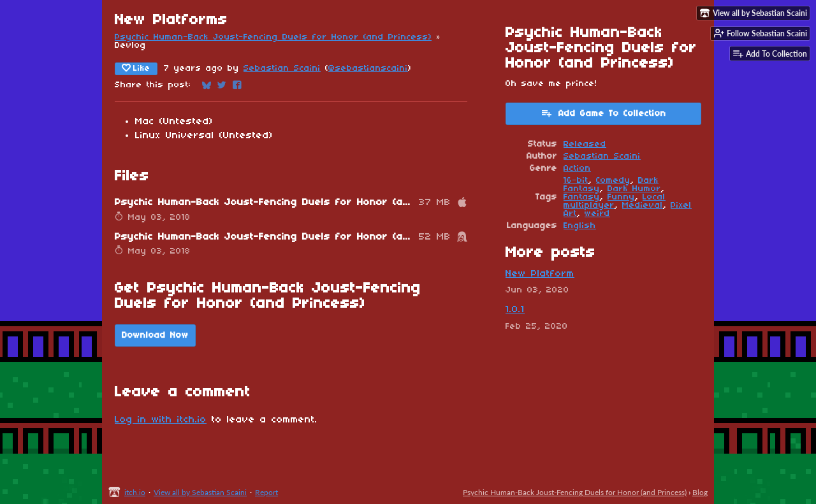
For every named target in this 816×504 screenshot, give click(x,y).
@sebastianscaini (368, 68)
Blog (700, 492)
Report (266, 492)
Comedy (613, 181)
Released (585, 144)
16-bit (576, 181)
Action (577, 169)
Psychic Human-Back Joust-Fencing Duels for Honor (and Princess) (273, 37)
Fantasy (582, 197)
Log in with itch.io (161, 420)
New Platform (540, 274)
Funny (621, 197)
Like (136, 68)
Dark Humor (634, 189)
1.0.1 (515, 310)
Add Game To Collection (603, 113)
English (580, 226)
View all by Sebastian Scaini (200, 492)
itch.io (135, 492)
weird (597, 214)
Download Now (155, 335)
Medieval (643, 205)
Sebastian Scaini (282, 68)
